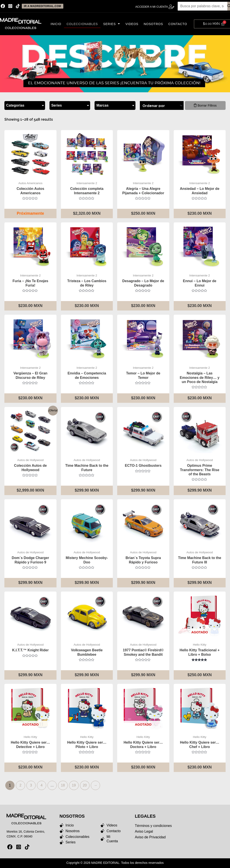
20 (85, 785)
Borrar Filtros (205, 105)
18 (63, 785)
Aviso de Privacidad (150, 837)
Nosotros (153, 24)
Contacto (178, 24)
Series (112, 24)
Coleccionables (82, 24)
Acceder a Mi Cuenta (152, 7)
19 (74, 785)
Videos (132, 24)
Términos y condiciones (153, 826)
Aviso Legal (144, 832)
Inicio (56, 24)
